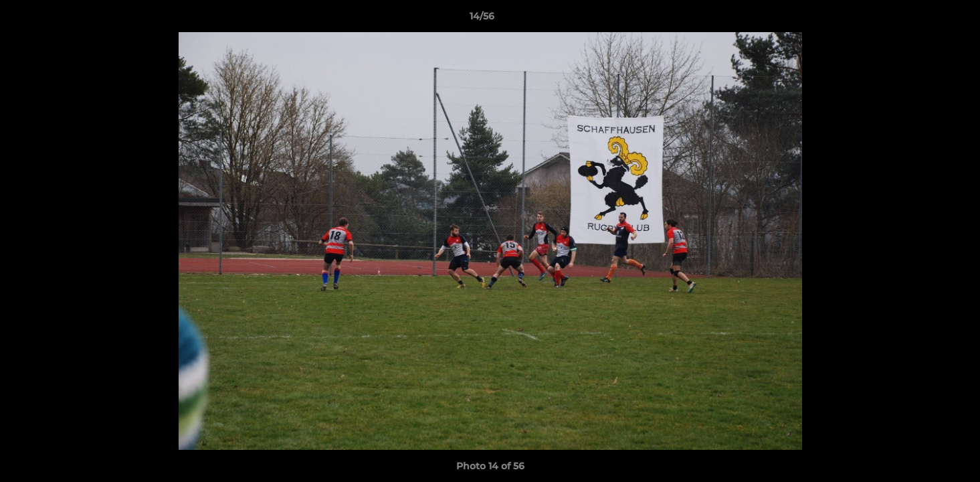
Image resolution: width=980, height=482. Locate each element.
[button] (924, 19)
